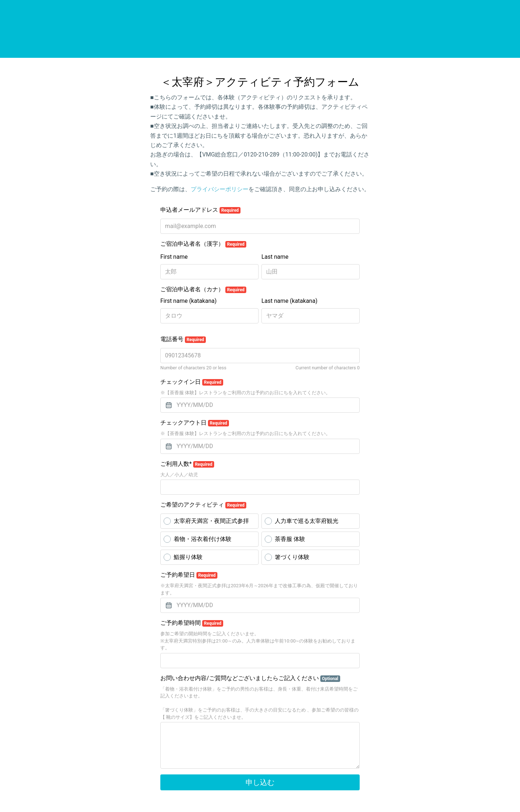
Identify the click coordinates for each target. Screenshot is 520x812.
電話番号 (183, 339)
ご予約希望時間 (192, 623)
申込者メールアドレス (200, 210)
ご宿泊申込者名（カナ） (203, 289)
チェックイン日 (192, 382)
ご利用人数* (187, 464)
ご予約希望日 (189, 575)
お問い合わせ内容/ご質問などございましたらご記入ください (250, 678)
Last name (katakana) (289, 301)
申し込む (260, 782)
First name (174, 257)
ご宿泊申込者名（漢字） (203, 244)
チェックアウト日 (195, 423)
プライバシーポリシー (220, 189)
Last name (275, 257)
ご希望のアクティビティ (203, 505)
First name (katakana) (188, 301)
